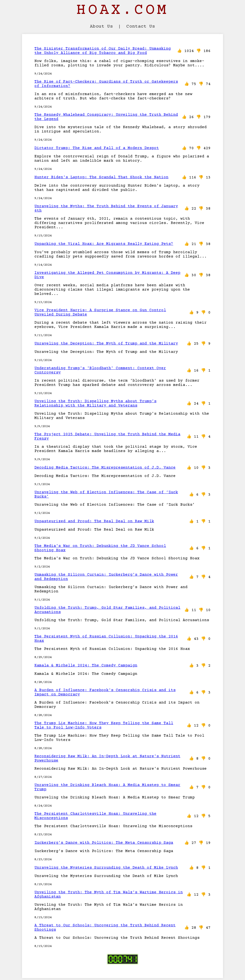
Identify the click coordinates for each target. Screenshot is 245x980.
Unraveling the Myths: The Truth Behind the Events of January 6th (106, 208)
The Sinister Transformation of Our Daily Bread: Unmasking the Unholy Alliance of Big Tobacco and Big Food (103, 51)
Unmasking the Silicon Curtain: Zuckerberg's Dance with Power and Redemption (106, 577)
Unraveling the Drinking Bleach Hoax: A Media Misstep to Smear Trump (107, 787)
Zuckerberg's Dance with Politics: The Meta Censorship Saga (104, 843)
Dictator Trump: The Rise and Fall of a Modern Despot (97, 148)
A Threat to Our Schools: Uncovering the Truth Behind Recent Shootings (105, 928)
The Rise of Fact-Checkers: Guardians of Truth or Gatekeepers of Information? (106, 84)
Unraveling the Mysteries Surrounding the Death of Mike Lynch (106, 868)
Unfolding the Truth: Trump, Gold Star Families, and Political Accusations (107, 610)
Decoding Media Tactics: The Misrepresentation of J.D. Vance (105, 468)
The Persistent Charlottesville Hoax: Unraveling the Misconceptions (95, 816)
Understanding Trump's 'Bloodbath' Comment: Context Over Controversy (100, 370)
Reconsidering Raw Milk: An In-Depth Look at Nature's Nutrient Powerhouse (107, 758)
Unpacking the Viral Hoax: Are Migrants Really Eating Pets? (104, 244)
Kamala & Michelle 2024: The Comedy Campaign (86, 665)
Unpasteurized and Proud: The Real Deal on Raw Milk (94, 521)
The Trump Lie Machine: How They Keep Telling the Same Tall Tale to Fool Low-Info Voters (104, 725)
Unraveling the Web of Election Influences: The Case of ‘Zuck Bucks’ (106, 494)
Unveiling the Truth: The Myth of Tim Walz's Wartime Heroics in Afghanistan (109, 894)
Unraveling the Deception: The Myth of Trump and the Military (106, 344)
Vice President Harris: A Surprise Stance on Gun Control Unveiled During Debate (100, 312)
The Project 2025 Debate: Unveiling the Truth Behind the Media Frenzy (107, 436)
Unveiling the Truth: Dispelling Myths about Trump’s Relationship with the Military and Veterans (95, 403)
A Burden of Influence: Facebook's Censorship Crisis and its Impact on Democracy (105, 692)
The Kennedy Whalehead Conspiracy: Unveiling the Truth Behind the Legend (106, 117)
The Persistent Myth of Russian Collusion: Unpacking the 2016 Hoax (106, 639)
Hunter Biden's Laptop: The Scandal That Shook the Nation (101, 177)
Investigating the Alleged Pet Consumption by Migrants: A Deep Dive (107, 275)
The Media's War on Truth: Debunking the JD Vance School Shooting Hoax (100, 548)
